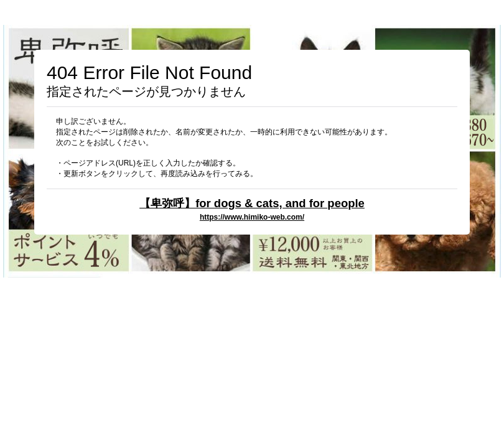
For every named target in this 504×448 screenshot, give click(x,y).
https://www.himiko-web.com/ (252, 217)
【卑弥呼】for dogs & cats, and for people (252, 203)
